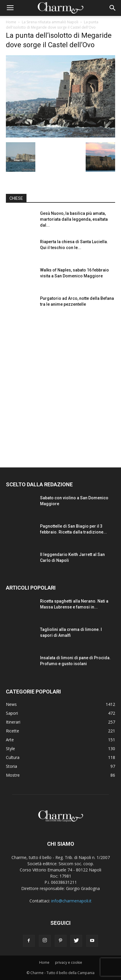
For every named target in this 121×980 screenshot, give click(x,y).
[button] (113, 8)
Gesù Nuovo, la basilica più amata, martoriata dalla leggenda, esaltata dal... (74, 219)
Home (11, 22)
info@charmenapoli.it (71, 901)
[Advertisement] (60, 386)
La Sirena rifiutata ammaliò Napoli (50, 22)
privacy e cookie (69, 962)
